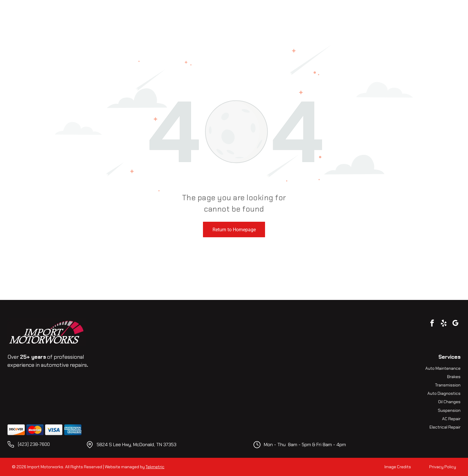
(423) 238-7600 (34, 444)
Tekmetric (155, 467)
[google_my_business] (455, 324)
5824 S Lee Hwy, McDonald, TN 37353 (137, 445)
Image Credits (398, 467)
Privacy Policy (443, 467)
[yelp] (444, 324)
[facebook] (432, 324)
